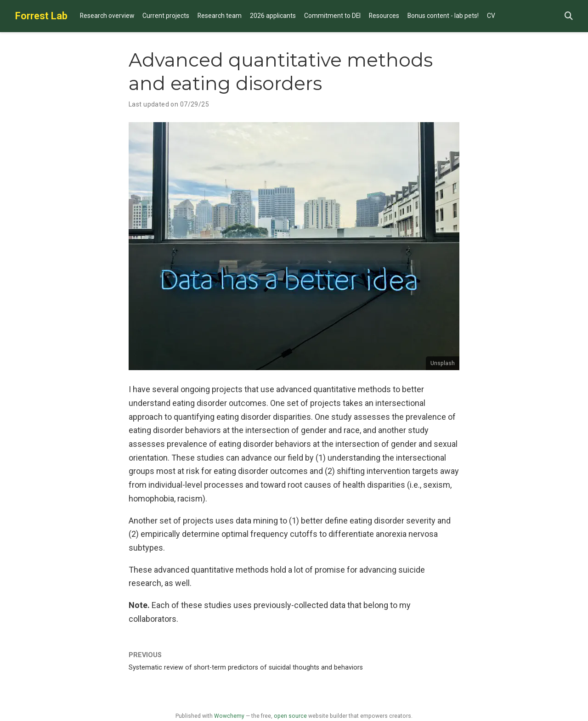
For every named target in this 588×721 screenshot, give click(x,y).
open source (290, 716)
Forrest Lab (41, 16)
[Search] (569, 16)
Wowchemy (229, 716)
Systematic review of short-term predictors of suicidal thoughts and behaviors (246, 667)
